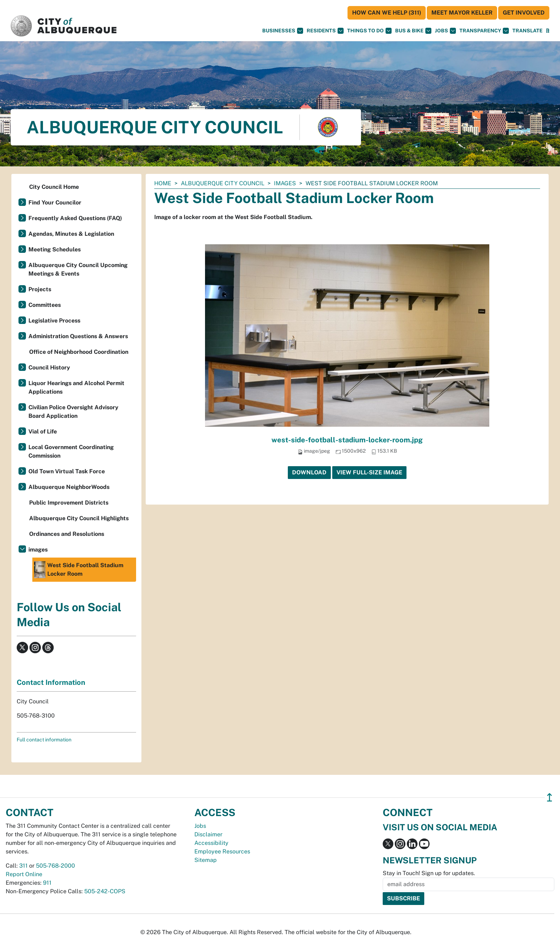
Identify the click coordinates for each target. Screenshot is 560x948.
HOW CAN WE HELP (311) (387, 13)
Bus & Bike (413, 31)
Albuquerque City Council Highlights (79, 518)
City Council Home (54, 187)
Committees (45, 305)
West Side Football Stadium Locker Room (79, 570)
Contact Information (51, 682)
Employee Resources (222, 851)
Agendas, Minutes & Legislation (71, 234)
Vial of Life (43, 432)
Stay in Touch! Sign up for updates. (429, 873)
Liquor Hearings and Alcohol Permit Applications (76, 387)
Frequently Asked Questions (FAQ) (75, 218)
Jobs (445, 31)
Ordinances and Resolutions (67, 534)
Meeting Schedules (55, 249)
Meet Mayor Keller (462, 13)
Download (309, 472)
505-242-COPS (105, 891)
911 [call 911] (47, 883)
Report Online (24, 874)
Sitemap (206, 860)
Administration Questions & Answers (78, 336)
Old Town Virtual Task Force (67, 471)
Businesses (283, 31)
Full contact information (44, 740)
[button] (527, 31)
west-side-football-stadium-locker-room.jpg (347, 440)
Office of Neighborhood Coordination (79, 352)
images (285, 183)
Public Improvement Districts (69, 503)
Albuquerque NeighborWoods (69, 487)
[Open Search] (548, 31)
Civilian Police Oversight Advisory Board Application (73, 412)
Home (163, 183)
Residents (325, 31)
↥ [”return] (550, 797)
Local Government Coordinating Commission (71, 451)
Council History (49, 368)
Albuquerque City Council (223, 183)
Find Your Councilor (55, 203)
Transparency (484, 31)
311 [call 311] (23, 866)
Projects (40, 289)
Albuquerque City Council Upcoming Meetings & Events (78, 269)
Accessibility (211, 843)
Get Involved (524, 13)
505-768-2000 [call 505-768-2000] (55, 866)
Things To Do (369, 31)
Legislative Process (54, 321)
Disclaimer (208, 834)
